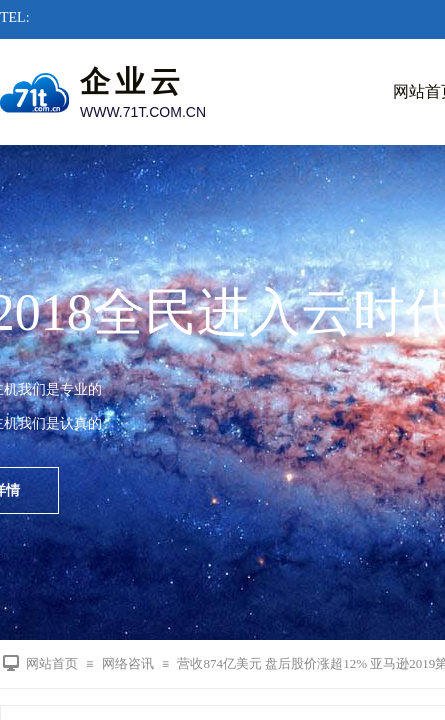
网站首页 (52, 663)
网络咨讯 (128, 663)
